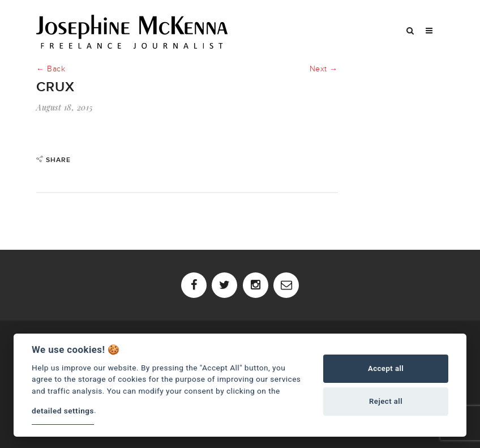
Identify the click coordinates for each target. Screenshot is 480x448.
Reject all (386, 401)
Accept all (386, 368)
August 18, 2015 (65, 107)
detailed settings (63, 411)
